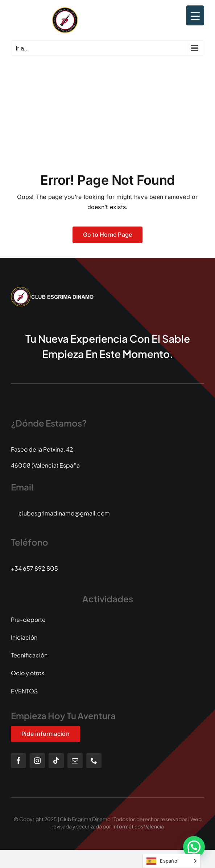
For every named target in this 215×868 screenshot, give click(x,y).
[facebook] (18, 761)
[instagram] (37, 761)
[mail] (75, 761)
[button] (194, 847)
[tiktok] (56, 761)
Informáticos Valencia (138, 826)
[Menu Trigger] (195, 15)
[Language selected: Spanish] (171, 861)
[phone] (94, 761)
